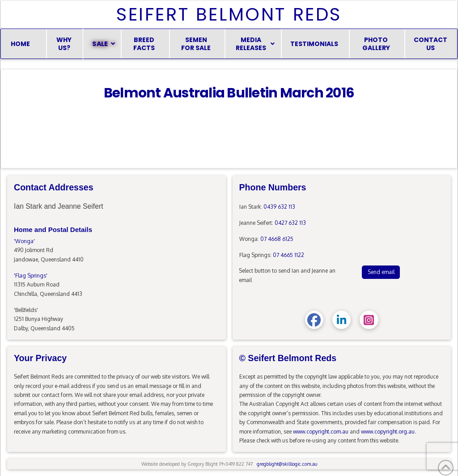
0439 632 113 (279, 207)
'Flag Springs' (31, 276)
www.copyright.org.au (388, 432)
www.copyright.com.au (321, 432)
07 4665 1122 (288, 255)
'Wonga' (24, 241)
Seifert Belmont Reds (229, 14)
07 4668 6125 (277, 239)
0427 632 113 (290, 223)
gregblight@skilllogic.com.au (287, 464)
